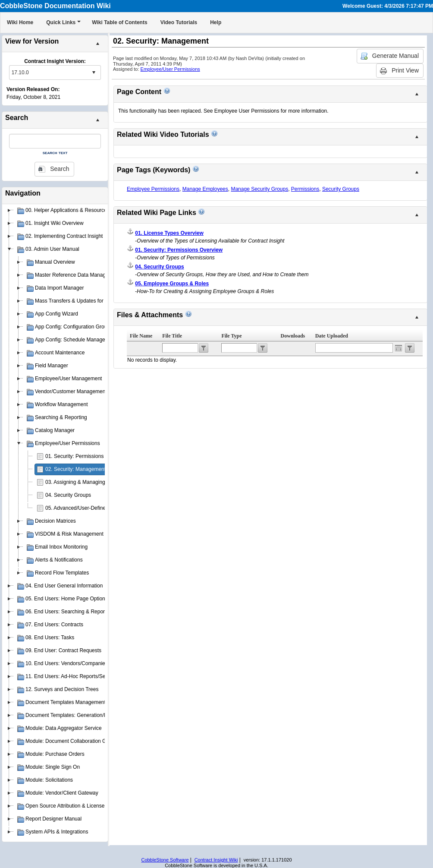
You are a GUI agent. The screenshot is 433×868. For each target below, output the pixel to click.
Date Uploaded (332, 336)
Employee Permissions (153, 189)
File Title (172, 336)
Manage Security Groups (259, 189)
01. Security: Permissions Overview (86, 456)
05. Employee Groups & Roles (172, 284)
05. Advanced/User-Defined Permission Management (106, 508)
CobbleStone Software (165, 860)
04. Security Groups (68, 495)
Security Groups (341, 189)
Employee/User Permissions (170, 69)
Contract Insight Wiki (216, 860)
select (94, 73)
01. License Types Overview (169, 233)
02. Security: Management (75, 469)
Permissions (305, 189)
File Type (231, 336)
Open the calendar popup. (398, 348)
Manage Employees (205, 189)
